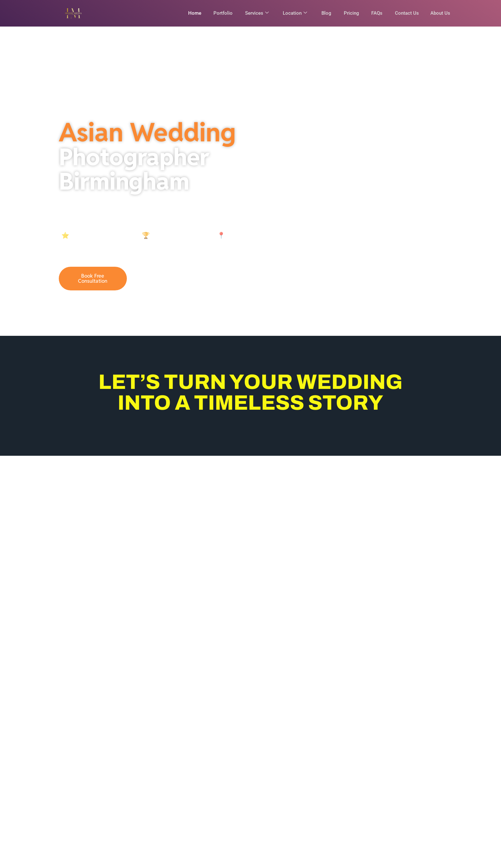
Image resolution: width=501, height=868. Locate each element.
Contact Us (406, 13)
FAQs (375, 13)
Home (190, 13)
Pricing (349, 13)
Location (292, 13)
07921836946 (166, 281)
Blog (324, 13)
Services (253, 13)
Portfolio (219, 13)
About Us (440, 13)
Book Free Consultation (93, 281)
